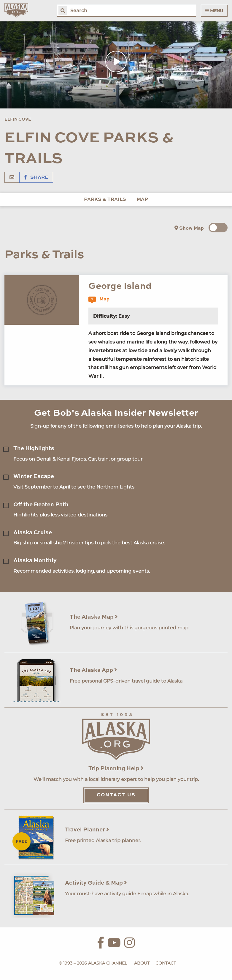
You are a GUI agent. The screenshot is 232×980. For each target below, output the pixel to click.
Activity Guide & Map (96, 883)
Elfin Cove (18, 119)
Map (142, 200)
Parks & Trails (105, 200)
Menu (214, 11)
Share (36, 178)
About (142, 963)
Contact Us (116, 795)
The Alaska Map (94, 617)
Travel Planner (87, 830)
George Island (120, 286)
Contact (166, 963)
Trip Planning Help (116, 769)
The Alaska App (93, 670)
